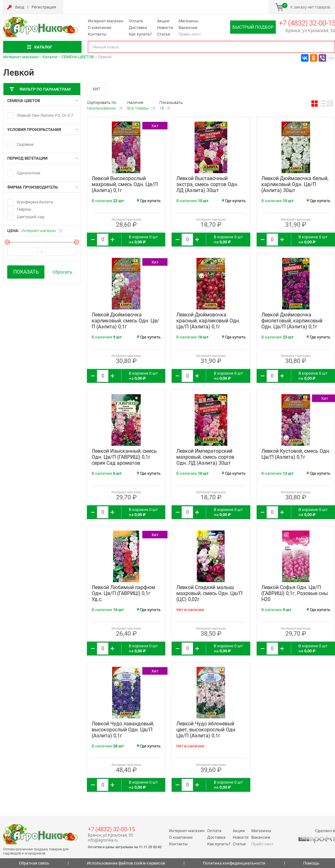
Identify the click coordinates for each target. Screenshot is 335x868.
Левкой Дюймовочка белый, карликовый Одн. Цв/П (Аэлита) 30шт (295, 184)
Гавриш (24, 209)
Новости (165, 28)
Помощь (311, 863)
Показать (26, 272)
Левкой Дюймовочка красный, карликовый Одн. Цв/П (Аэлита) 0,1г (208, 321)
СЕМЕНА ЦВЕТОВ (78, 57)
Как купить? (140, 34)
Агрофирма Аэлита (35, 202)
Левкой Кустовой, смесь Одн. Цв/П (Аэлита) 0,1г (296, 454)
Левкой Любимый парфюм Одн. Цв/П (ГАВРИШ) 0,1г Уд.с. (123, 593)
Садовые (25, 144)
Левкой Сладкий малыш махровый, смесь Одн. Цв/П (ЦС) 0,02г (209, 593)
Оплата (136, 21)
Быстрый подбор (253, 27)
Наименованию (102, 108)
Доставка (138, 28)
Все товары (138, 108)
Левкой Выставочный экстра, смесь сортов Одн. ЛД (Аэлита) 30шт (207, 184)
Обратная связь (34, 863)
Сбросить (62, 272)
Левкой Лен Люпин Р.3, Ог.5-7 (45, 115)
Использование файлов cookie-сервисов (126, 863)
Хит (97, 89)
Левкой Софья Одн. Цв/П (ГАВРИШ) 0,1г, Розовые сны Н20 (295, 593)
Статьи (164, 34)
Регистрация (44, 7)
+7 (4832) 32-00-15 (111, 829)
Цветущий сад (31, 217)
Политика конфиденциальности (234, 863)
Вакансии (188, 28)
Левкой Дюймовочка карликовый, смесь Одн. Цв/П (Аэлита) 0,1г (125, 321)
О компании (100, 28)
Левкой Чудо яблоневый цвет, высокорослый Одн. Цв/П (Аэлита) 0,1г (206, 730)
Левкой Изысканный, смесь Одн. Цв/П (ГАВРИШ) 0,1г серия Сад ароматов (124, 457)
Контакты (97, 34)
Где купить (149, 201)
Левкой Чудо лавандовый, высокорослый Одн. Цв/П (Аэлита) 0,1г (123, 730)
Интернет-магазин (106, 21)
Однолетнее (28, 173)
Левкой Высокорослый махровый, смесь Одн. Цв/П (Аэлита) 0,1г (125, 184)
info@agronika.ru (103, 840)
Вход (20, 7)
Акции (163, 21)
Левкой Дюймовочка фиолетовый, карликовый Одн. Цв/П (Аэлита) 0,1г (292, 321)
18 (162, 108)
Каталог (50, 57)
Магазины (188, 21)
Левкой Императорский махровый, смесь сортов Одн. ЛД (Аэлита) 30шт (205, 457)
